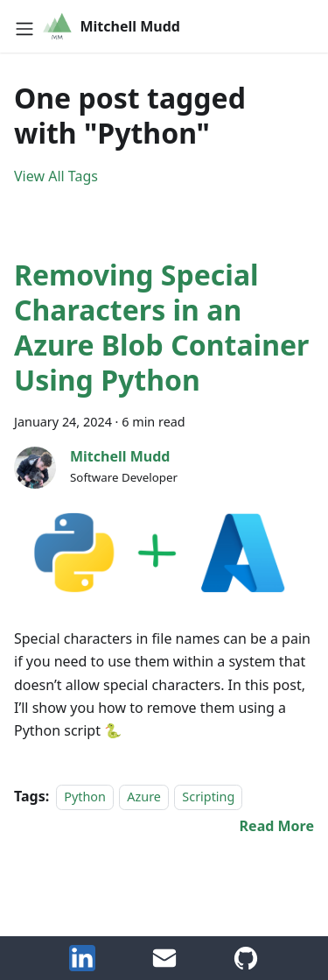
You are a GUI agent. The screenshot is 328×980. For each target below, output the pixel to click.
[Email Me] (164, 966)
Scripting (208, 797)
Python (85, 797)
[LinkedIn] (82, 966)
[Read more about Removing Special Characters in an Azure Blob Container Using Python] (277, 826)
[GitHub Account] (246, 966)
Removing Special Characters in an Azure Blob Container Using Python (161, 327)
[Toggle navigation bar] (24, 26)
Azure (144, 797)
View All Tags (56, 176)
